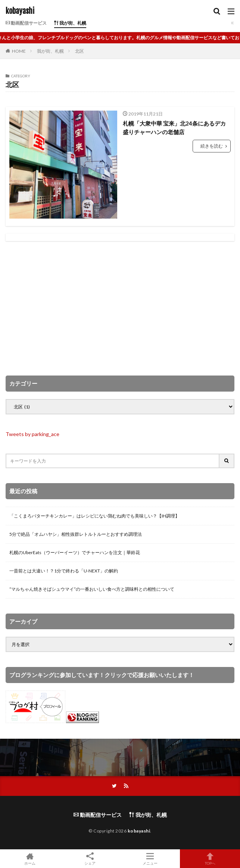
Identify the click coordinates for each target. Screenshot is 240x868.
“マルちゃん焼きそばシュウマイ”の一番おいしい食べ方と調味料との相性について (92, 589)
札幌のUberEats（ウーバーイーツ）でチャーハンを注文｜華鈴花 (75, 552)
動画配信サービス (26, 23)
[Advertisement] (120, 308)
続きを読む (212, 146)
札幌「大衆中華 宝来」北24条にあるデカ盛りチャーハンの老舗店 (174, 128)
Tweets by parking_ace (32, 434)
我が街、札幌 (70, 23)
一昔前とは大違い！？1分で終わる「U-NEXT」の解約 (64, 571)
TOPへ (210, 859)
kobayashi (20, 11)
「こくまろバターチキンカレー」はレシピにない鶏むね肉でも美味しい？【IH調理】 (94, 516)
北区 (80, 51)
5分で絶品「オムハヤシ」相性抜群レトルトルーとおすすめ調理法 (76, 534)
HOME (19, 51)
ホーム (30, 859)
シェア (90, 859)
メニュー (150, 859)
